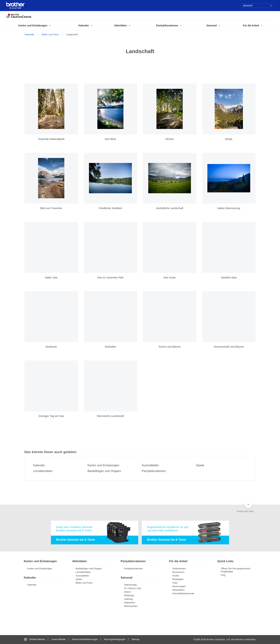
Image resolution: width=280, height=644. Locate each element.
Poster (176, 576)
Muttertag (129, 595)
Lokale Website (58, 639)
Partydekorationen (154, 471)
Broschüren (178, 572)
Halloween (130, 603)
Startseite (29, 34)
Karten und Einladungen (103, 465)
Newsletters (179, 590)
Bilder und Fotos (50, 34)
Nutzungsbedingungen (115, 639)
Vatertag (128, 599)
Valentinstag (130, 585)
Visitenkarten (179, 569)
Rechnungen (179, 586)
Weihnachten (131, 606)
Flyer (175, 583)
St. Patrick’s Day (133, 588)
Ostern (128, 592)
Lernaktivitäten (43, 471)
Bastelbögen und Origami (104, 471)
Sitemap (135, 639)
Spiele (200, 465)
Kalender (39, 465)
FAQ (223, 575)
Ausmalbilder (150, 465)
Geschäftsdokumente (183, 593)
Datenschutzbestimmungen (85, 639)
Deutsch (257, 6)
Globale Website (35, 639)
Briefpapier (178, 579)
